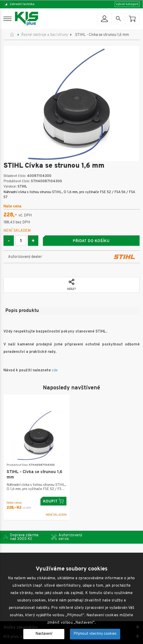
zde (55, 370)
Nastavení (44, 634)
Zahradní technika (22, 4)
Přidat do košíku (91, 241)
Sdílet (71, 285)
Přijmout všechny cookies (95, 634)
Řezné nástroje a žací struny (45, 35)
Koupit (53, 501)
